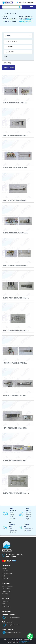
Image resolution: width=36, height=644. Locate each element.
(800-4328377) (11, 557)
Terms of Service (7, 586)
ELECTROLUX (12, 41)
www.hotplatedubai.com (12, 617)
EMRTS (11, 47)
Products (5, 571)
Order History (6, 606)
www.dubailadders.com (11, 632)
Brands (8, 36)
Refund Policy (6, 591)
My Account (6, 601)
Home (21, 17)
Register (30, 2)
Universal (11, 52)
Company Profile (7, 573)
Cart (3, 604)
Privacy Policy (6, 589)
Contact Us (6, 578)
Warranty (5, 593)
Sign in (22, 2)
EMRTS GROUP (24, 642)
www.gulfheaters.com (11, 625)
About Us (5, 568)
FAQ (3, 576)
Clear (5, 56)
